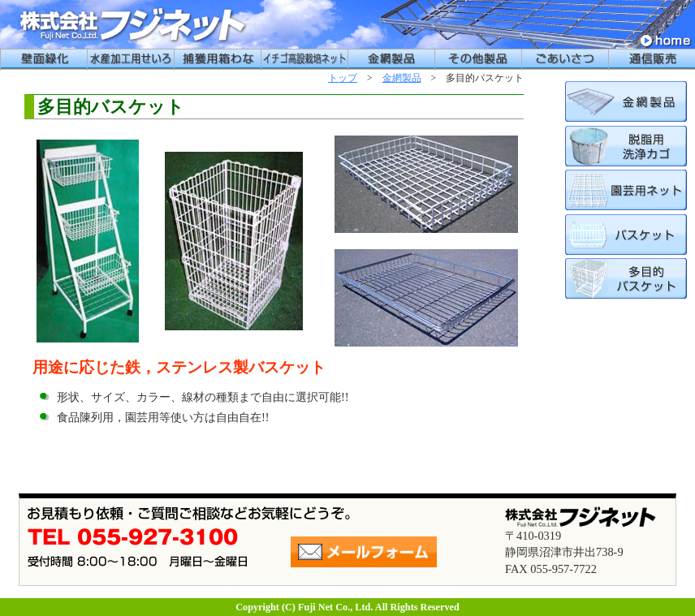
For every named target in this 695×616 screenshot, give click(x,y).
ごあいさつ (565, 59)
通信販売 (652, 59)
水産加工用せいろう (130, 59)
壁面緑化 (43, 59)
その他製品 (478, 59)
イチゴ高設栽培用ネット (304, 59)
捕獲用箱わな (217, 59)
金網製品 (391, 59)
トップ (343, 78)
